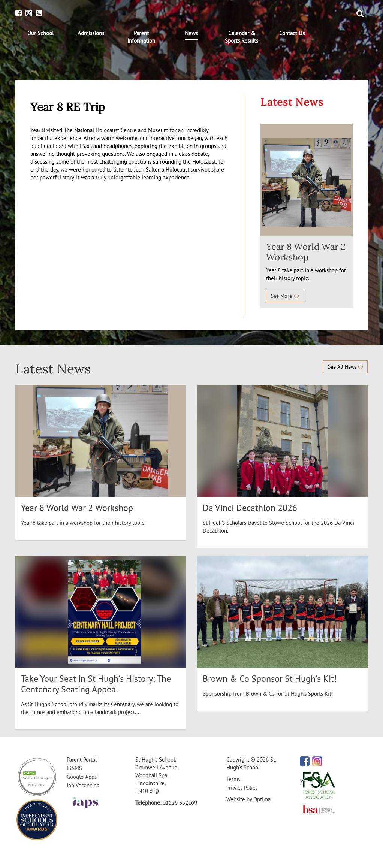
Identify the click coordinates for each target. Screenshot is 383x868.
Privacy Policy (242, 788)
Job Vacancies (83, 785)
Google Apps (82, 777)
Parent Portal (82, 760)
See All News (345, 367)
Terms (233, 779)
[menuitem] (40, 33)
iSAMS (74, 768)
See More (285, 296)
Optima (262, 799)
